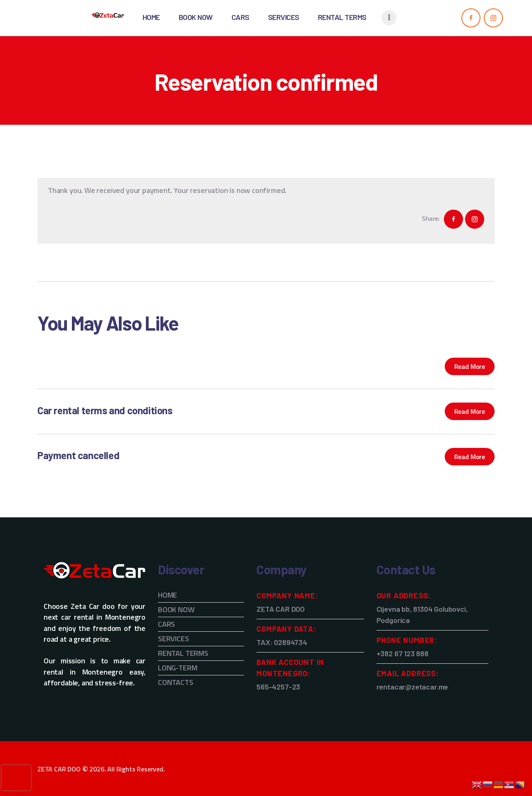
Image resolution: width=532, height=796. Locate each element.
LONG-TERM (177, 668)
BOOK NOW (176, 609)
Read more (470, 366)
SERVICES (174, 639)
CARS (166, 624)
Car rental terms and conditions (105, 410)
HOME (167, 595)
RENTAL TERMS (183, 653)
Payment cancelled (78, 455)
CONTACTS (176, 682)
